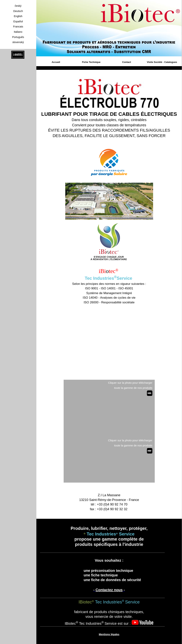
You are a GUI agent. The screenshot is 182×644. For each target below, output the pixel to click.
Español (18, 21)
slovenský (18, 42)
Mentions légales (109, 634)
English (18, 16)
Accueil (56, 62)
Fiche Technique (91, 62)
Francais (18, 27)
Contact (127, 62)
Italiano (18, 32)
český (18, 6)
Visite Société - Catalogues (162, 62)
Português (18, 37)
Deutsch (18, 11)
